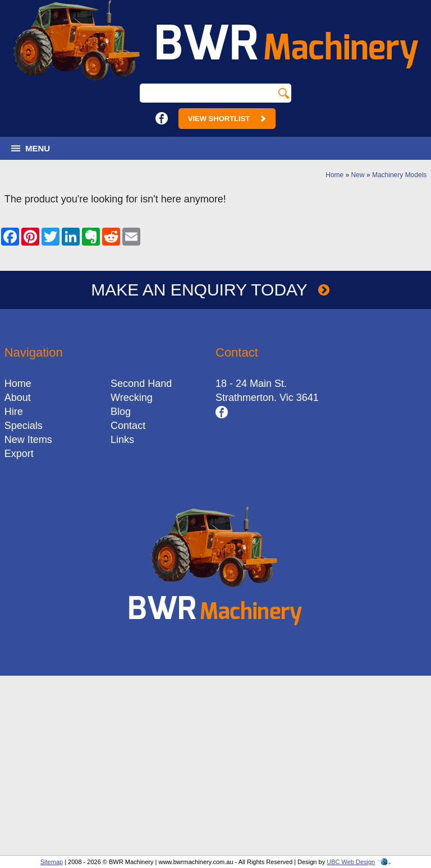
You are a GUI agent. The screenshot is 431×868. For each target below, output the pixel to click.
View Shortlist (227, 119)
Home (334, 175)
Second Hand (141, 384)
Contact (128, 426)
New (358, 175)
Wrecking (132, 398)
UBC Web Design (351, 862)
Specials (24, 426)
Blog (121, 412)
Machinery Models (399, 175)
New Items (28, 440)
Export (19, 454)
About (18, 398)
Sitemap (52, 862)
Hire (14, 412)
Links (122, 440)
